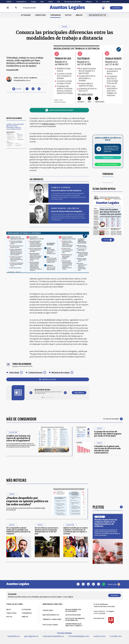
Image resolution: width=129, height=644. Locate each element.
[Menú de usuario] (103, 8)
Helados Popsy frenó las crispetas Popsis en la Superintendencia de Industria (106, 523)
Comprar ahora (108, 158)
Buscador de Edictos (97, 15)
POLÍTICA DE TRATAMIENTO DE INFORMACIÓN (75, 619)
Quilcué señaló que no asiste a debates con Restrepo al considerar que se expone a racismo (75, 531)
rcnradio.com (116, 636)
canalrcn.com (99, 636)
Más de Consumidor (21, 419)
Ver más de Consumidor (113, 419)
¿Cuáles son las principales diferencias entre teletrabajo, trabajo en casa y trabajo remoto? (15, 127)
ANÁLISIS (79, 15)
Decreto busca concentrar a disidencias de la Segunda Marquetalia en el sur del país (46, 531)
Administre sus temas (48, 379)
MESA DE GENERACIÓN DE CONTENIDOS (73, 610)
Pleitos (98, 507)
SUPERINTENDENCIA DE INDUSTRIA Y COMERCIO (74, 625)
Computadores (21, 2)
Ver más (108, 240)
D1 (97, 2)
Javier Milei (106, 2)
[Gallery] (48, 391)
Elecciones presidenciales (73, 2)
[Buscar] (16, 8)
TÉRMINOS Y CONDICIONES (52, 619)
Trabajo (33, 2)
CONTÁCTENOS (48, 610)
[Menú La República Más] (8, 8)
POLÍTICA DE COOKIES (50, 625)
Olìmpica (89, 2)
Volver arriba (114, 584)
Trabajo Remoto (35, 372)
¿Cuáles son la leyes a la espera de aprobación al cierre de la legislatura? (18, 438)
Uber (42, 2)
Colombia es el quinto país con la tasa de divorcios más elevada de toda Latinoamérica (107, 449)
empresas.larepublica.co (53, 636)
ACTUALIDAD (26, 15)
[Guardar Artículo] (17, 89)
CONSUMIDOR (55, 15)
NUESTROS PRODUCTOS (51, 615)
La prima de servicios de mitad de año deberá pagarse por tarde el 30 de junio (108, 434)
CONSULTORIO (40, 15)
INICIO (9, 609)
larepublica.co (14, 636)
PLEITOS (68, 15)
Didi (59, 2)
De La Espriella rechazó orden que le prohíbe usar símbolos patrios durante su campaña (18, 531)
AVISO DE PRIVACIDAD (73, 615)
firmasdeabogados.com (79, 636)
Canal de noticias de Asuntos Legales (59, 110)
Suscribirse (116, 8)
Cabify (51, 2)
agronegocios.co (31, 636)
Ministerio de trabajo (61, 372)
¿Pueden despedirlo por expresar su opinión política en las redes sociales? (27, 501)
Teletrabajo (14, 372)
